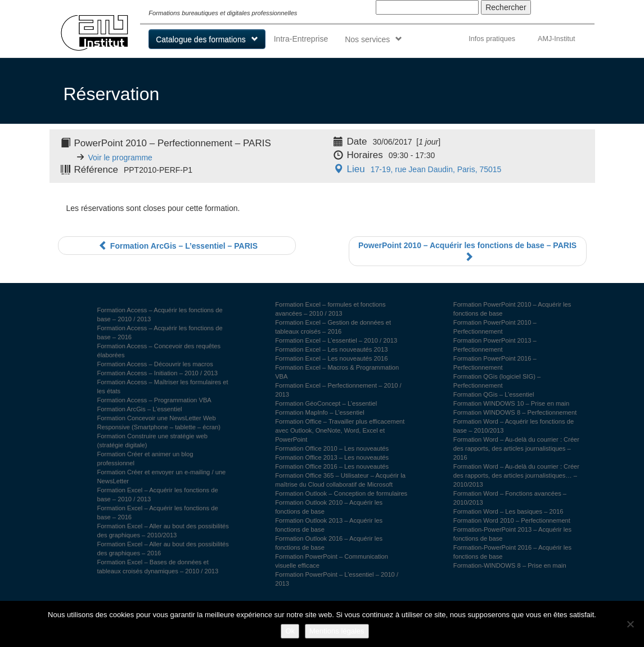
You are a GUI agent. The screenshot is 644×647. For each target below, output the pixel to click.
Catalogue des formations (201, 39)
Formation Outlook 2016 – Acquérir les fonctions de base (329, 543)
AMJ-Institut (556, 39)
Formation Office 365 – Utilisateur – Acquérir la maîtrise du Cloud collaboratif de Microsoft (340, 480)
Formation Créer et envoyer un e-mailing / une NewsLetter (162, 477)
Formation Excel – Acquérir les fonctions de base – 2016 (158, 513)
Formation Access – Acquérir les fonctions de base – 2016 (160, 333)
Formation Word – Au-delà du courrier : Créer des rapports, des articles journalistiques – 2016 (516, 448)
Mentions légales (337, 631)
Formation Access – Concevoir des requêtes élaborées (159, 351)
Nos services (367, 39)
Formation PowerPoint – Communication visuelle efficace (332, 561)
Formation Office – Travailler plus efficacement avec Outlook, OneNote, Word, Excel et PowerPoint (340, 430)
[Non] (630, 624)
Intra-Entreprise (301, 39)
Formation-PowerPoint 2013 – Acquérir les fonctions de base (512, 534)
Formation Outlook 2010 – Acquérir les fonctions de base (329, 507)
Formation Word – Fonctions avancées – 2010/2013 (510, 498)
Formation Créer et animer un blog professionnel (145, 459)
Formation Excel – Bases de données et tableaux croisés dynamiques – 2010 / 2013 (158, 567)
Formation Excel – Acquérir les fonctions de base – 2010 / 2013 (158, 495)
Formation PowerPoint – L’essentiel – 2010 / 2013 (337, 579)
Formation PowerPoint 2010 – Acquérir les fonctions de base (512, 309)
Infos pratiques (492, 39)
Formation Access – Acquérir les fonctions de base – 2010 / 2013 (160, 314)
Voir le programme (120, 158)
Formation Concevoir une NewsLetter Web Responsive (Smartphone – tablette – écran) (159, 423)
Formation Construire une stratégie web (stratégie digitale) (153, 441)
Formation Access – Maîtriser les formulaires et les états (163, 387)
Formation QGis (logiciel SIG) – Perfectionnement (497, 381)
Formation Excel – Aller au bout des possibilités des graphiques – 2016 (163, 549)
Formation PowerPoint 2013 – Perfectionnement (495, 345)
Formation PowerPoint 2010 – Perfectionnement (495, 327)
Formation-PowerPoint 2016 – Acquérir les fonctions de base (512, 552)
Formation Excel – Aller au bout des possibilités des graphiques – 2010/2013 (163, 531)
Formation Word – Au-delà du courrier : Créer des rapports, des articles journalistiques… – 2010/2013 (516, 475)
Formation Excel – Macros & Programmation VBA (337, 372)
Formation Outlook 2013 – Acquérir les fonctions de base (329, 525)
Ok (290, 631)
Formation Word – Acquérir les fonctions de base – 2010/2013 (514, 426)
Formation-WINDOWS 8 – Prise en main (510, 565)
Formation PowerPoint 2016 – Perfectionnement (495, 363)
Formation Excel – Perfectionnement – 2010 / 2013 (338, 390)
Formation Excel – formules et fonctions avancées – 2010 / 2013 (330, 309)
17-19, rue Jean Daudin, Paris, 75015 (416, 169)
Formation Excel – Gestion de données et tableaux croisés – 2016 (333, 327)
